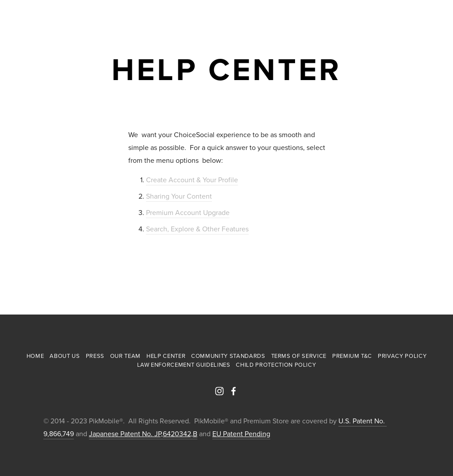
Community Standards (228, 356)
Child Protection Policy (276, 365)
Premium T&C (352, 356)
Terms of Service (299, 356)
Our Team (125, 356)
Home (35, 356)
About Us (65, 356)
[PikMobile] (219, 391)
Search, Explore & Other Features (197, 229)
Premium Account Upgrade (188, 212)
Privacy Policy (402, 356)
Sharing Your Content (179, 196)
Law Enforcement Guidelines (184, 365)
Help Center (166, 356)
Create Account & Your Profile (192, 180)
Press (95, 356)
